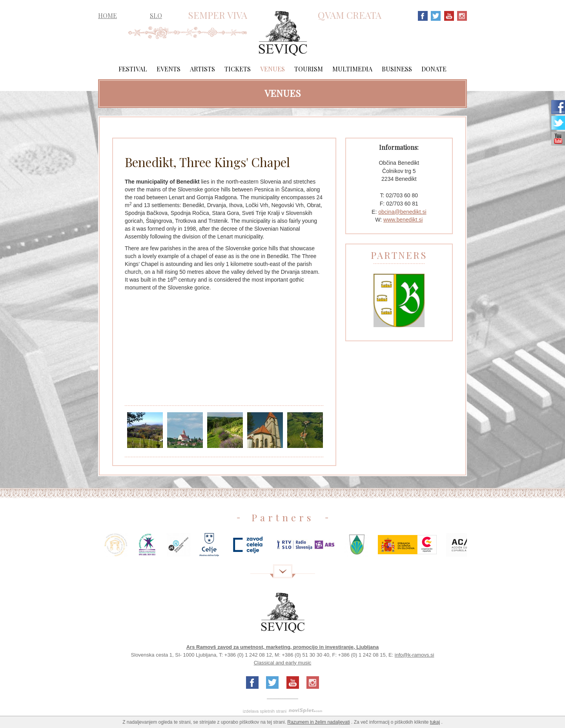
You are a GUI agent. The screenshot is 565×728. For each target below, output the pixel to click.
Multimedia (352, 69)
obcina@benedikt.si (402, 212)
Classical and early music (283, 663)
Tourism (309, 69)
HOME (108, 16)
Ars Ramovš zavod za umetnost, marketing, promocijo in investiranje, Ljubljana (283, 647)
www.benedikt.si (403, 220)
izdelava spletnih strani (265, 711)
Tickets (238, 69)
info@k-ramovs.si (415, 655)
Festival (133, 69)
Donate (434, 69)
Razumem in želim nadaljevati (318, 722)
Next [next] (479, 548)
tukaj (435, 722)
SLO (156, 15)
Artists (202, 69)
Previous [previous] (86, 548)
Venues (272, 69)
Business (397, 69)
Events (169, 69)
